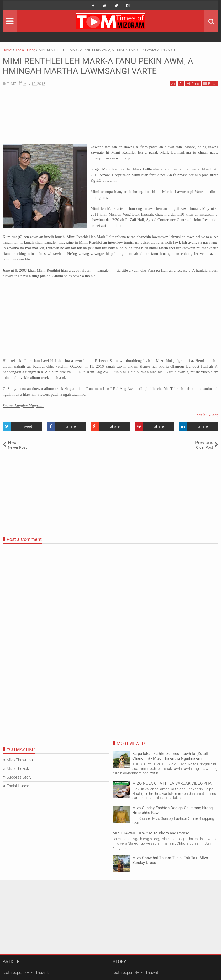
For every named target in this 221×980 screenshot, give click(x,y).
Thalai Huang (207, 415)
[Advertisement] (110, 117)
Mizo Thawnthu (20, 760)
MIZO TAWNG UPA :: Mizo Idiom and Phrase (151, 833)
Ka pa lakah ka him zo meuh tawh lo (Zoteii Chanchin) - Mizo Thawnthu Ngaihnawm (170, 756)
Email (210, 84)
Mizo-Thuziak (18, 769)
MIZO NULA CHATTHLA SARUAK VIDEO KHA (172, 783)
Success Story (19, 777)
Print (193, 84)
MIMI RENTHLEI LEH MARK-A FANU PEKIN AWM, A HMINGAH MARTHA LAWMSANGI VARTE (98, 66)
